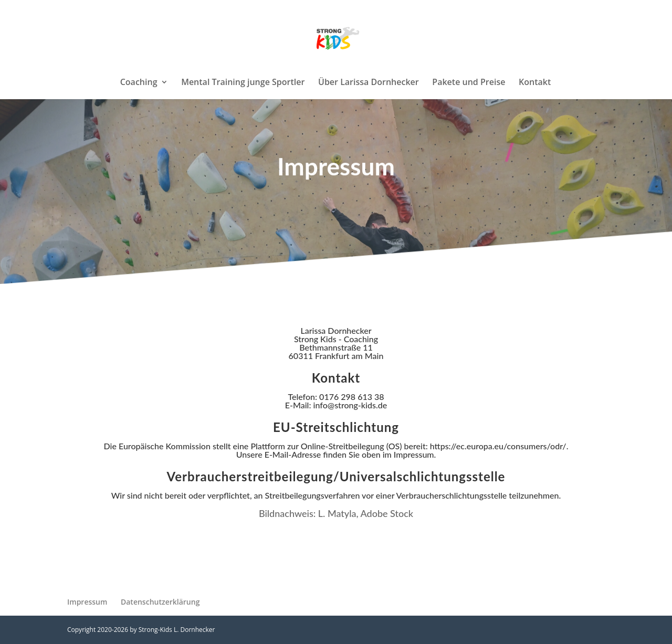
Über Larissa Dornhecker (369, 83)
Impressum (87, 602)
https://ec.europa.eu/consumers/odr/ (498, 446)
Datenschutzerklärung (160, 602)
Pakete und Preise (469, 83)
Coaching (139, 83)
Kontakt (535, 83)
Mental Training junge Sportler (243, 83)
